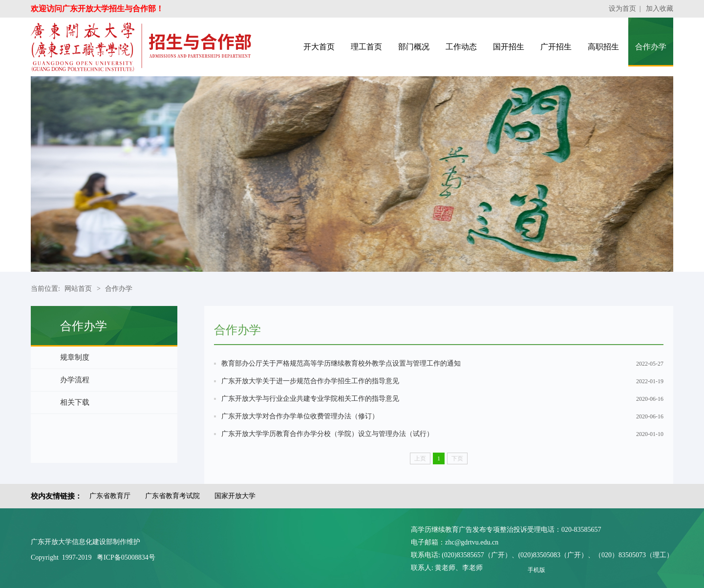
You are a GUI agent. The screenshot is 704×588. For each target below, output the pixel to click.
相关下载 (75, 402)
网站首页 (78, 289)
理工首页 (366, 47)
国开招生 (509, 47)
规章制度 (75, 357)
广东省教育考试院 (172, 496)
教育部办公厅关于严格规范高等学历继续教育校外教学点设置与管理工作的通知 (341, 363)
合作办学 (651, 47)
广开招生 (556, 47)
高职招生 (603, 47)
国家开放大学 (235, 496)
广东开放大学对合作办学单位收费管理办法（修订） (300, 416)
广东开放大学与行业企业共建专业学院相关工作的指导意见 (310, 399)
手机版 (536, 570)
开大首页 (319, 47)
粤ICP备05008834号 (126, 557)
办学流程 (75, 380)
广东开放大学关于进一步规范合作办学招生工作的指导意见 (310, 381)
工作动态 (461, 47)
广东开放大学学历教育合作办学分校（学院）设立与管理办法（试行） (327, 434)
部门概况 (414, 47)
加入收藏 (660, 9)
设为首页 (622, 9)
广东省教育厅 (110, 496)
